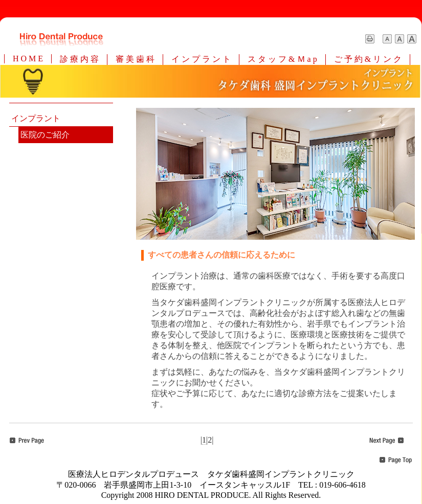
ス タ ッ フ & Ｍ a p (282, 59)
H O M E (28, 59)
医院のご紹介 (45, 135)
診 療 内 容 (79, 59)
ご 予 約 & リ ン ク (368, 59)
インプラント (36, 118)
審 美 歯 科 (135, 59)
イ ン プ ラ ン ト (201, 59)
